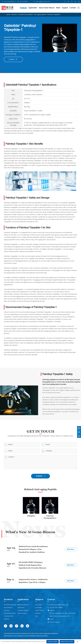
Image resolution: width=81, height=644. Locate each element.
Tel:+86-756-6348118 (55, 608)
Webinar (38, 613)
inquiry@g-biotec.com (43, 2)
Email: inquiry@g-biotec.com (58, 605)
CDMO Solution (22, 613)
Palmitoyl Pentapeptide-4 (52, 517)
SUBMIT (42, 476)
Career (51, 619)
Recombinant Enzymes (8, 609)
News (58, 8)
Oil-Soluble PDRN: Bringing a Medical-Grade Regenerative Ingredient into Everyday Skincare (32, 565)
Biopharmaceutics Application (23, 606)
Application (33, 8)
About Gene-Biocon (47, 8)
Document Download (39, 606)
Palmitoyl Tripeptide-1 (54, 15)
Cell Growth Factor (10, 613)
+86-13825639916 (9, 2)
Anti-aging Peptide (40, 15)
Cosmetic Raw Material (25, 15)
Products (23, 8)
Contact (73, 8)
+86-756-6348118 (22, 2)
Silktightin (33, 516)
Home (8, 15)
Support (65, 8)
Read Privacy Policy (67, 642)
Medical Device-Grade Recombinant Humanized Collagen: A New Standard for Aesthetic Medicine (33, 549)
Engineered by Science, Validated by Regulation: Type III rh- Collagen (33, 581)
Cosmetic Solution (23, 610)
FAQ (37, 616)
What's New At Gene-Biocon (30, 532)
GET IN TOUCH (42, 431)
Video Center (39, 610)
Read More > (71, 549)
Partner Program (54, 622)
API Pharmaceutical (10, 605)
